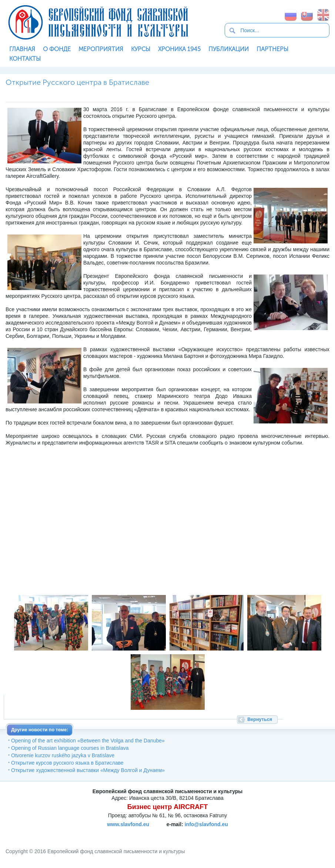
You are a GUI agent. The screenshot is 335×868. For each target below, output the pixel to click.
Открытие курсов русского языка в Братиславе (67, 763)
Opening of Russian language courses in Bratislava (70, 748)
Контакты (25, 59)
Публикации (229, 49)
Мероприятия (101, 49)
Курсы (141, 49)
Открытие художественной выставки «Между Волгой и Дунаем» (88, 770)
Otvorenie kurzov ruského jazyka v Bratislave (63, 755)
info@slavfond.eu (206, 824)
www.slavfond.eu (128, 824)
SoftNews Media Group (212, 833)
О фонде (57, 49)
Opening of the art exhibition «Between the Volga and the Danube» (88, 741)
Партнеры (272, 49)
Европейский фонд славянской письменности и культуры (98, 22)
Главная (22, 49)
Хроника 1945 (179, 49)
